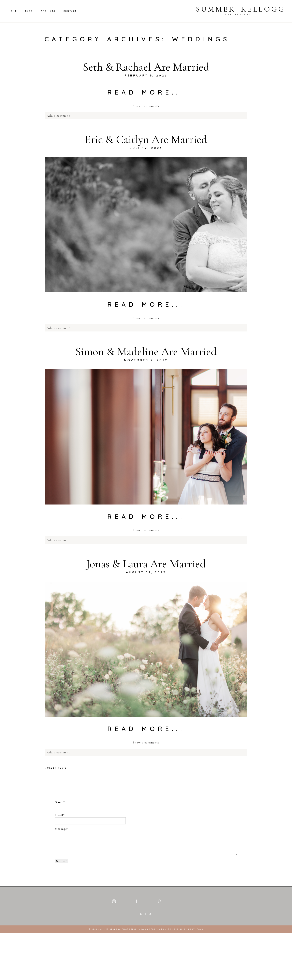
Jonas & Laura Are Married (146, 564)
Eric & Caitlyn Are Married (146, 139)
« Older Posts (56, 768)
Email (59, 815)
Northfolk (196, 976)
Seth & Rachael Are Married (146, 67)
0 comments (146, 106)
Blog (29, 11)
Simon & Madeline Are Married (146, 352)
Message (61, 829)
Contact (70, 11)
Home (13, 11)
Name (59, 802)
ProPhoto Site (161, 976)
